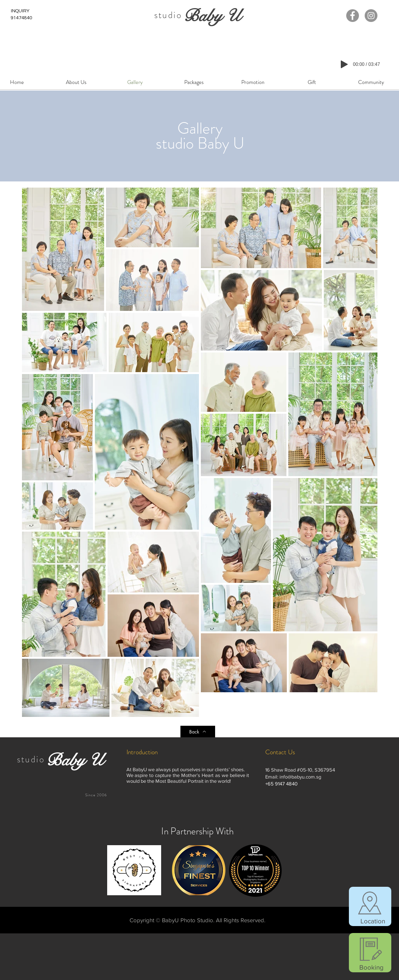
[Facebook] (353, 16)
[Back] (198, 732)
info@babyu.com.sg (300, 777)
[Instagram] (371, 16)
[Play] (344, 64)
